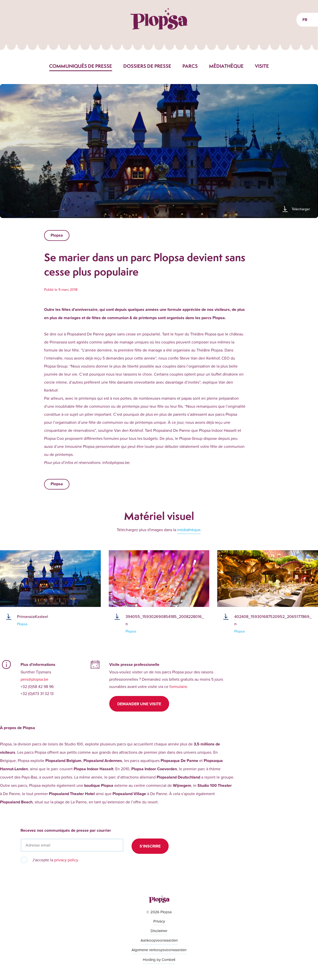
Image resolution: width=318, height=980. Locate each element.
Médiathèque (226, 66)
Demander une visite (139, 704)
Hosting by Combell (159, 960)
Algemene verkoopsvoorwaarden (159, 950)
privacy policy (66, 860)
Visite (262, 66)
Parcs (190, 66)
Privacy (159, 921)
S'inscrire (150, 846)
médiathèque (189, 530)
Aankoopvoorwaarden (159, 940)
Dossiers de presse (147, 66)
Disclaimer (159, 931)
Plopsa (57, 235)
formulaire (178, 686)
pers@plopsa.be (34, 679)
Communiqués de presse (81, 66)
